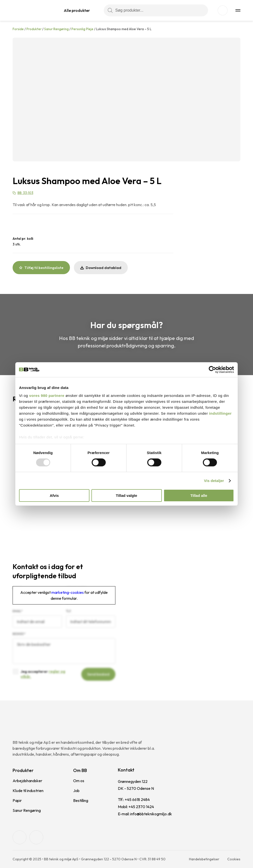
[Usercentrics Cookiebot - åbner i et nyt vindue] (212, 370)
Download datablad (101, 268)
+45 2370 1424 (141, 807)
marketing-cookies (68, 592)
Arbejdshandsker (27, 781)
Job (76, 791)
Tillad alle (199, 495)
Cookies (234, 859)
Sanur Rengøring (56, 29)
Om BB (80, 770)
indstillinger (220, 413)
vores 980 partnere (47, 395)
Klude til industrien (28, 791)
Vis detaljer (214, 481)
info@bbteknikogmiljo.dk (151, 814)
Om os (79, 781)
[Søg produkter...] (156, 10)
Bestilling (81, 800)
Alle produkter (77, 10)
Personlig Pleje (82, 29)
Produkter (34, 29)
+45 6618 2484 (137, 799)
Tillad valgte (126, 495)
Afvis (54, 495)
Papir (17, 800)
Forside (18, 29)
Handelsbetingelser (204, 859)
